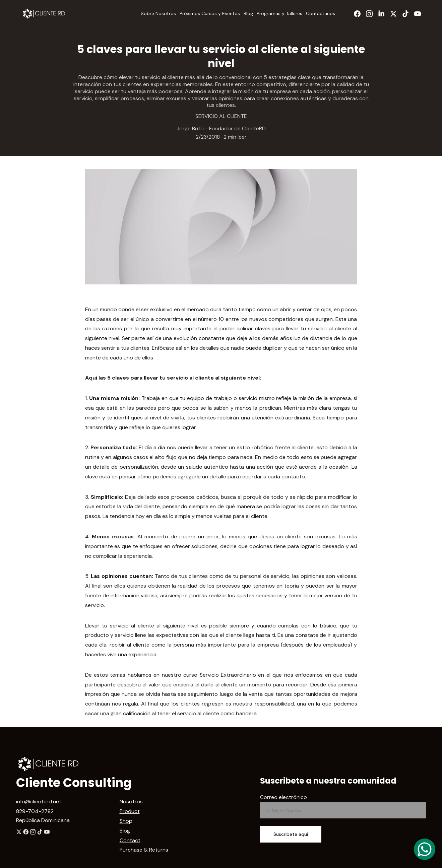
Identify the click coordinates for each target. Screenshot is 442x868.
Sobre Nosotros (158, 13)
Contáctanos (321, 13)
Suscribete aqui (291, 834)
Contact (130, 840)
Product (130, 811)
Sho (124, 821)
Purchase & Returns (144, 850)
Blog (248, 13)
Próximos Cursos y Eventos (210, 13)
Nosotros (131, 802)
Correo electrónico (283, 797)
